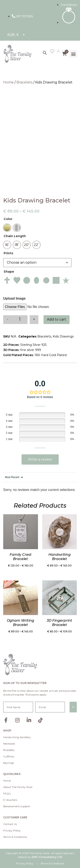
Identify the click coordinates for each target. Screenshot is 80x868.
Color (8, 219)
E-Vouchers (10, 800)
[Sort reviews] (13, 477)
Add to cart (57, 319)
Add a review (40, 459)
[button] (73, 54)
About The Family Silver (18, 787)
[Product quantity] (20, 320)
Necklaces (9, 744)
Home (8, 82)
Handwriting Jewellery (17, 737)
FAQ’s (7, 793)
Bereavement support (17, 806)
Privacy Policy (12, 830)
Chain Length (15, 236)
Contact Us (10, 824)
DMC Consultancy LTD (47, 857)
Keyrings (9, 763)
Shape (9, 272)
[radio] (7, 228)
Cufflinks (9, 756)
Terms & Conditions (15, 837)
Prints (8, 253)
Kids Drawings (63, 336)
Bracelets (24, 82)
